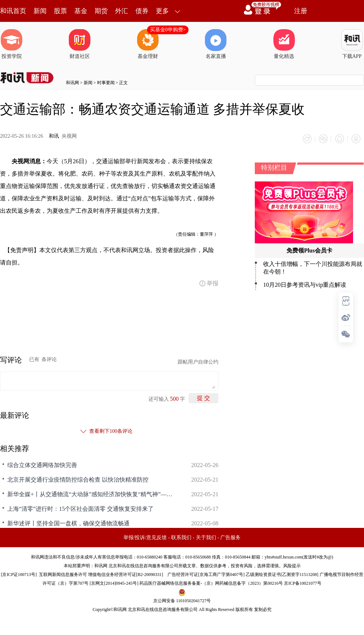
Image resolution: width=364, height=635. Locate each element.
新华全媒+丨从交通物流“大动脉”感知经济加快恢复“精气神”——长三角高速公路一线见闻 (91, 494)
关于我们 (206, 537)
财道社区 (80, 44)
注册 (301, 11)
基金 (81, 11)
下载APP (352, 44)
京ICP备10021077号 (303, 583)
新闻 (40, 11)
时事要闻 (106, 83)
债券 (142, 11)
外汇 (122, 11)
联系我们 (181, 537)
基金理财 (148, 44)
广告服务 (230, 537)
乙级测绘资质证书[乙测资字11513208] (282, 574)
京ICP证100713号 (19, 574)
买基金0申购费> (168, 30)
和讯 (54, 136)
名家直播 (216, 44)
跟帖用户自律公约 (198, 362)
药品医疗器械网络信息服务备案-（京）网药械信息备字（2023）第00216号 (211, 583)
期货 (101, 11)
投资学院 (12, 44)
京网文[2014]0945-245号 (114, 583)
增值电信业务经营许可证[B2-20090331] (126, 574)
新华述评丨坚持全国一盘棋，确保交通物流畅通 (68, 523)
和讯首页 (13, 11)
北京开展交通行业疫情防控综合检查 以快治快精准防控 (78, 479)
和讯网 (72, 83)
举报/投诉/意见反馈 (145, 537)
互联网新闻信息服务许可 (63, 574)
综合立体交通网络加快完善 (42, 465)
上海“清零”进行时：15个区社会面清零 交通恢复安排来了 (80, 508)
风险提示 (292, 565)
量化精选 (284, 44)
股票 (60, 11)
